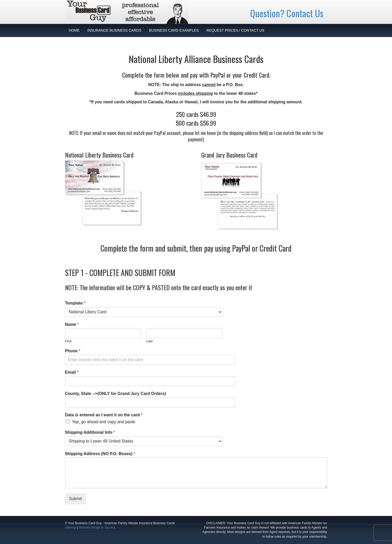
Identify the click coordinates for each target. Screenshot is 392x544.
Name (72, 324)
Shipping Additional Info (90, 432)
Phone (73, 351)
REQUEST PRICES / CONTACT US (235, 30)
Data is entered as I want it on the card (104, 415)
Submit (76, 499)
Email (72, 372)
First (68, 341)
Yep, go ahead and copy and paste (104, 422)
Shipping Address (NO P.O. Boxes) (100, 454)
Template (75, 303)
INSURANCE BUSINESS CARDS (114, 30)
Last (149, 341)
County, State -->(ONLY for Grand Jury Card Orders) (116, 394)
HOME (74, 30)
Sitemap (71, 528)
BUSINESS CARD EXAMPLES (174, 30)
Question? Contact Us (287, 13)
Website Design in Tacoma (97, 528)
